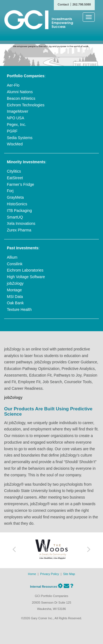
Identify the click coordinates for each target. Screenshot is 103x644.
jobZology (15, 283)
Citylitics (14, 171)
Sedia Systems (20, 138)
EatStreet (15, 178)
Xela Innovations (21, 223)
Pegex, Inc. (16, 125)
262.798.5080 (82, 4)
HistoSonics (17, 204)
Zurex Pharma (19, 230)
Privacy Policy (49, 574)
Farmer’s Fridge (20, 184)
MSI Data (15, 297)
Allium (12, 257)
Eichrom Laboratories (25, 270)
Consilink (15, 264)
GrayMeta (15, 197)
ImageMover (18, 111)
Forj (10, 191)
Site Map (69, 574)
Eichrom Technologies (26, 105)
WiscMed (15, 144)
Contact (63, 4)
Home (32, 574)
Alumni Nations (20, 92)
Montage (14, 290)
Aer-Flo (13, 85)
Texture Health (19, 309)
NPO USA (16, 118)
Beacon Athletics (21, 98)
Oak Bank (15, 303)
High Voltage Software (26, 277)
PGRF (12, 131)
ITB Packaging (19, 211)
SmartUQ (15, 217)
